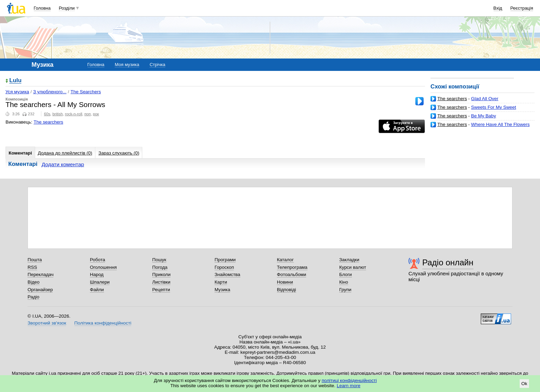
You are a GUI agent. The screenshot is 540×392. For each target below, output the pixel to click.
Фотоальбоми (292, 274)
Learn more (349, 386)
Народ (97, 274)
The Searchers (86, 92)
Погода (160, 267)
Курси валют (353, 267)
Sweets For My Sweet (494, 107)
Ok (524, 384)
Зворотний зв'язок (47, 323)
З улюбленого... (50, 92)
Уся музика (17, 92)
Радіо (33, 297)
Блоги (346, 274)
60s (47, 114)
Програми (225, 260)
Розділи (67, 8)
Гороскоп (224, 267)
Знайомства (227, 274)
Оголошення (103, 267)
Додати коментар (63, 164)
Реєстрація (522, 8)
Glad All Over (485, 99)
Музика (222, 290)
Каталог (285, 260)
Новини (285, 282)
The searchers (452, 99)
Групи (345, 290)
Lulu (15, 81)
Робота (97, 260)
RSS (32, 267)
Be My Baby (484, 116)
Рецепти (161, 290)
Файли (97, 290)
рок (96, 114)
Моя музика (127, 65)
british (58, 114)
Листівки (161, 282)
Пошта (35, 260)
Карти (221, 282)
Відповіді (287, 290)
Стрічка (157, 65)
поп (88, 114)
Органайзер (40, 290)
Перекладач (40, 274)
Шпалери (100, 282)
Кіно (344, 282)
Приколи (161, 274)
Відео (34, 282)
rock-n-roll (74, 114)
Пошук (159, 260)
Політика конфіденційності (103, 323)
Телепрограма (292, 267)
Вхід (498, 8)
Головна (42, 8)
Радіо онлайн (448, 262)
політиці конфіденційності (349, 380)
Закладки (349, 260)
